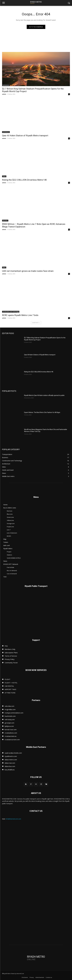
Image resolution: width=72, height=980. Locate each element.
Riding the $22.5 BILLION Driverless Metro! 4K (24, 180)
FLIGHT (7, 679)
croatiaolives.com (11, 733)
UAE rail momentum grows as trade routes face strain (28, 271)
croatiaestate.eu (11, 736)
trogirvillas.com (10, 709)
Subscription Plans (11, 653)
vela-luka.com (9, 706)
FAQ (6, 646)
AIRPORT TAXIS (10, 689)
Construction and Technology (11, 312)
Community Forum (11, 663)
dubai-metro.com (11, 760)
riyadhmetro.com (11, 756)
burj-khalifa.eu (10, 770)
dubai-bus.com (10, 766)
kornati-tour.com (11, 729)
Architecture (6, 85)
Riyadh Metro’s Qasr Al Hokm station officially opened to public (44, 395)
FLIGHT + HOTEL (11, 683)
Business (5, 221)
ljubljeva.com (9, 726)
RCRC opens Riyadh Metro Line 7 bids (20, 315)
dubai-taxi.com (10, 763)
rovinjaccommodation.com (14, 713)
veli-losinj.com (10, 719)
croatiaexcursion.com (12, 740)
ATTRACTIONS (10, 693)
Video (4, 176)
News (4, 267)
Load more (36, 323)
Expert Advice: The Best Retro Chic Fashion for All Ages (42, 412)
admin (4, 94)
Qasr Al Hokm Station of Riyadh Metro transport (25, 136)
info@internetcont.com (13, 819)
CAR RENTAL (9, 686)
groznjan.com (9, 723)
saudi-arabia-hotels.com (13, 753)
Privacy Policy (10, 659)
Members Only (10, 649)
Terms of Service (11, 656)
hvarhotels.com (10, 716)
